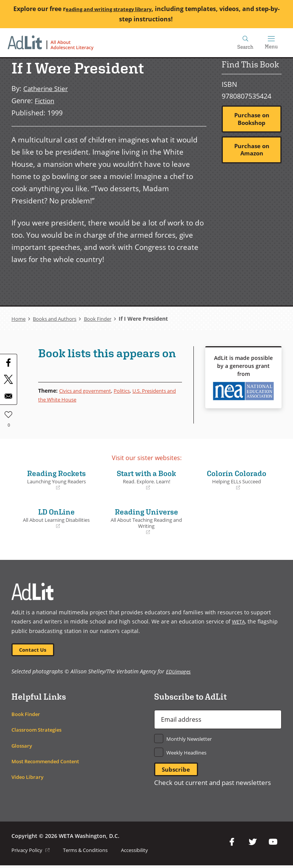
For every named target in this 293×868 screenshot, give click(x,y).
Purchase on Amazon (252, 152)
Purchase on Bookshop (252, 119)
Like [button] (8, 413)
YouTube (273, 845)
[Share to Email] (8, 396)
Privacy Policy (32, 853)
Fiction (45, 100)
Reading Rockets (56, 479)
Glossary (23, 747)
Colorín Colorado (237, 479)
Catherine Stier (47, 88)
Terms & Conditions (92, 853)
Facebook (232, 845)
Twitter (253, 845)
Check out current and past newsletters (217, 785)
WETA (239, 621)
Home (19, 318)
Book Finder (104, 318)
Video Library (29, 778)
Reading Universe (146, 521)
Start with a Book (146, 479)
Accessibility (146, 853)
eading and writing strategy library (121, 9)
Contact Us (35, 650)
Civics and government (88, 390)
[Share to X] (8, 379)
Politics (129, 390)
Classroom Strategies (39, 731)
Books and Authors (58, 318)
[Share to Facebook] (8, 362)
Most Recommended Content (50, 762)
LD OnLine (56, 518)
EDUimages (179, 672)
